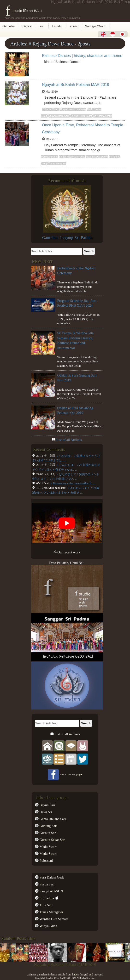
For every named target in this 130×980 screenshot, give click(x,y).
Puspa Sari (46, 884)
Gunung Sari (48, 826)
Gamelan (9, 26)
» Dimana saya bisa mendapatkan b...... (73, 483)
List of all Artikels (69, 440)
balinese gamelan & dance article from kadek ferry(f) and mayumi (65, 974)
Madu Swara (48, 847)
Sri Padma (46, 898)
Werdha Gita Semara (53, 919)
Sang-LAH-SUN (51, 891)
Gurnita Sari (48, 833)
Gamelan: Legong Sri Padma (67, 238)
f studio (57, 26)
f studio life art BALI (24, 11)
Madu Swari (48, 854)
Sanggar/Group (96, 26)
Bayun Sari (47, 805)
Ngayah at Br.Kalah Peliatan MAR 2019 (76, 85)
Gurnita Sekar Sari (52, 840)
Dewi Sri (45, 812)
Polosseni (46, 861)
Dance (27, 26)
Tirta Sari (46, 905)
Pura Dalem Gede (51, 877)
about (74, 26)
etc (42, 26)
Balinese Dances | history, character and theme (82, 56)
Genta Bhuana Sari (52, 819)
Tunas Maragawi (51, 912)
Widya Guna (48, 926)
